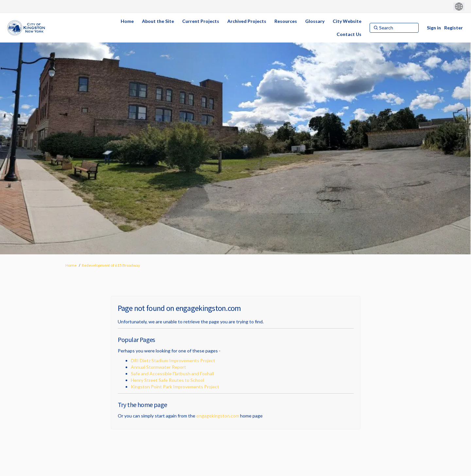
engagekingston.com (218, 416)
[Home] (127, 21)
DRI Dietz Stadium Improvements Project (173, 360)
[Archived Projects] (247, 21)
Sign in (434, 28)
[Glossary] (315, 21)
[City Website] (347, 21)
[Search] (394, 28)
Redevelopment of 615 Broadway (111, 265)
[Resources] (286, 21)
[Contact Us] (349, 34)
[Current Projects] (201, 21)
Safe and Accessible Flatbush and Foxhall (172, 374)
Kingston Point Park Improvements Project (175, 387)
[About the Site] (158, 21)
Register (454, 28)
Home (71, 265)
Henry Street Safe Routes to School (167, 380)
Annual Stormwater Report (158, 367)
